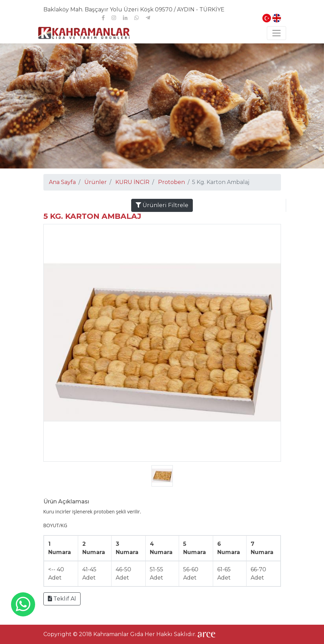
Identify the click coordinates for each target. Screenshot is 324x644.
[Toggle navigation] (276, 33)
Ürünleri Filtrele (162, 205)
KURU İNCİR (132, 182)
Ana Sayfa (62, 182)
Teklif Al (62, 599)
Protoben (171, 182)
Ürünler (96, 182)
